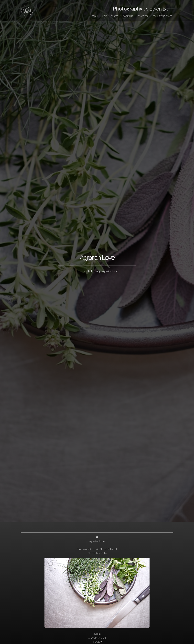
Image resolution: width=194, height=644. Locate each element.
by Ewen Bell (142, 8)
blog (104, 16)
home (95, 16)
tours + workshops (162, 16)
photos (114, 16)
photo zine (143, 16)
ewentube (128, 16)
